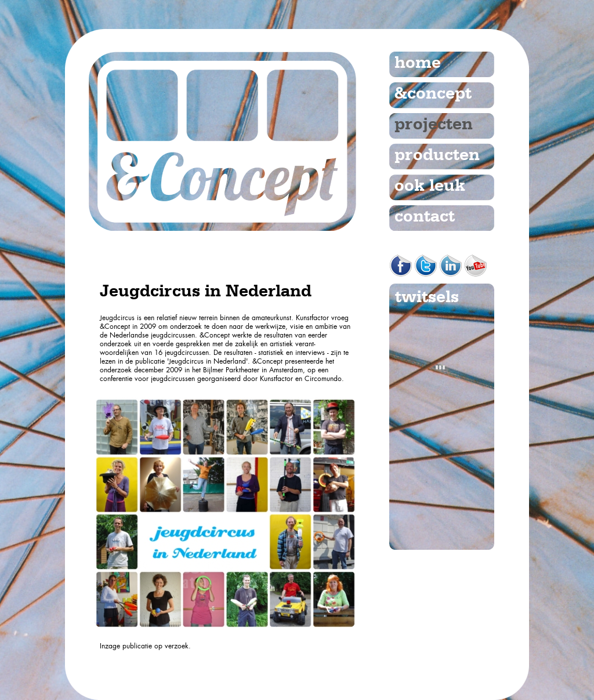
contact (425, 217)
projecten (434, 125)
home (418, 63)
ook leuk (430, 186)
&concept (433, 94)
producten (437, 155)
